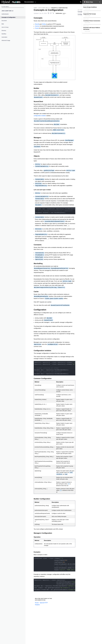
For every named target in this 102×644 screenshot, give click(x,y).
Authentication (5, 14)
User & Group (5, 27)
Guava (37, 28)
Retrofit (37, 24)
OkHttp (44, 24)
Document (4, 21)
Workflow (4, 34)
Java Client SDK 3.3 (7, 11)
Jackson (37, 26)
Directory (4, 31)
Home (35, 8)
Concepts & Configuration (8, 17)
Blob (3, 24)
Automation (4, 37)
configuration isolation (40, 116)
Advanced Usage (6, 40)
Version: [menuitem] (61, 13)
